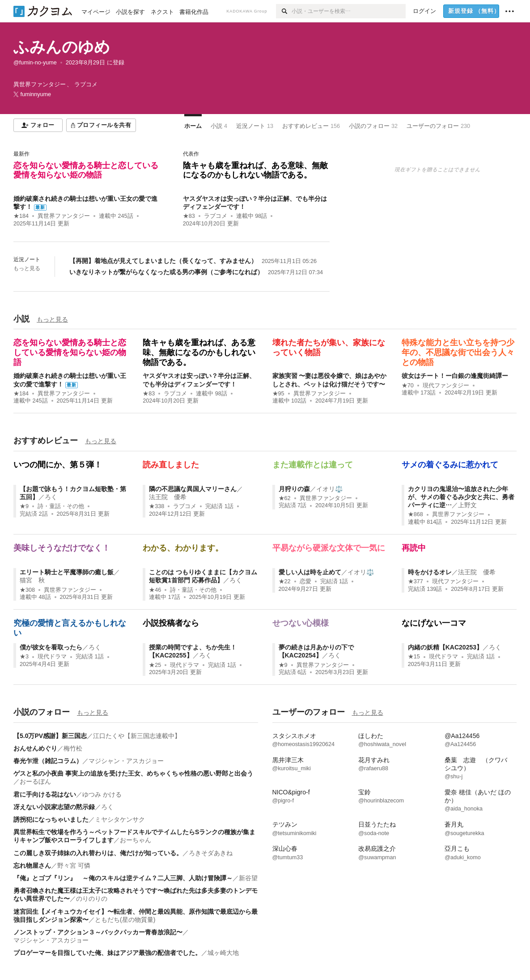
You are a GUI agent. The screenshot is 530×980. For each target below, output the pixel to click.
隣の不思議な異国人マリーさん (193, 489)
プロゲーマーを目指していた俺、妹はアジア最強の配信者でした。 (107, 953)
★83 (189, 216)
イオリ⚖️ (329, 489)
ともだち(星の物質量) (125, 920)
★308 (27, 590)
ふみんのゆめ (62, 47)
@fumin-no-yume (35, 63)
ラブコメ (216, 216)
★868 (416, 514)
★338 (157, 506)
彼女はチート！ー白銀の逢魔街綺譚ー (455, 376)
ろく (51, 497)
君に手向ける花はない (45, 794)
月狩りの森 (294, 489)
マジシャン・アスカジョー (126, 761)
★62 (285, 498)
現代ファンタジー (446, 386)
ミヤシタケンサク (120, 819)
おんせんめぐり (35, 748)
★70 (408, 386)
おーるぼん (35, 781)
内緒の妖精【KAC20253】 (445, 647)
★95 (278, 394)
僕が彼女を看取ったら (51, 647)
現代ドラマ (52, 657)
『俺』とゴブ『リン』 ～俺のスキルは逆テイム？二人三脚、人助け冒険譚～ (123, 878)
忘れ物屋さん (32, 865)
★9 (24, 506)
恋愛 (305, 581)
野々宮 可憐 (74, 865)
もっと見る (27, 268)
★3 (24, 657)
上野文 (467, 505)
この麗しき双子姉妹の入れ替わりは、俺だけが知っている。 (98, 853)
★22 (285, 581)
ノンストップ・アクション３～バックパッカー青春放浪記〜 (98, 932)
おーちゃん (136, 840)
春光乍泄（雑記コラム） (48, 761)
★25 (155, 665)
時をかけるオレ (430, 572)
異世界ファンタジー (64, 216)
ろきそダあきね (211, 853)
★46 (155, 590)
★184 (21, 216)
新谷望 (248, 878)
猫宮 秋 (32, 580)
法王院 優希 (168, 497)
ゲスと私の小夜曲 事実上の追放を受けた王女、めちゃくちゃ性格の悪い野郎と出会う (133, 773)
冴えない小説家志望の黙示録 (54, 807)
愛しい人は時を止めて (310, 572)
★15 (414, 657)
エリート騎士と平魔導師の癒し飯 (67, 572)
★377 (416, 581)
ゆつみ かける (102, 794)
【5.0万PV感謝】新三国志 (50, 736)
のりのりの (92, 899)
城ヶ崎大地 (223, 953)
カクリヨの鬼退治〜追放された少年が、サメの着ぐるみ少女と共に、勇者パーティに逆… (461, 497)
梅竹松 (73, 748)
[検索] (284, 11)
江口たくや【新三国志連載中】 (137, 736)
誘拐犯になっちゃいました (51, 819)
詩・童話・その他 (61, 506)
